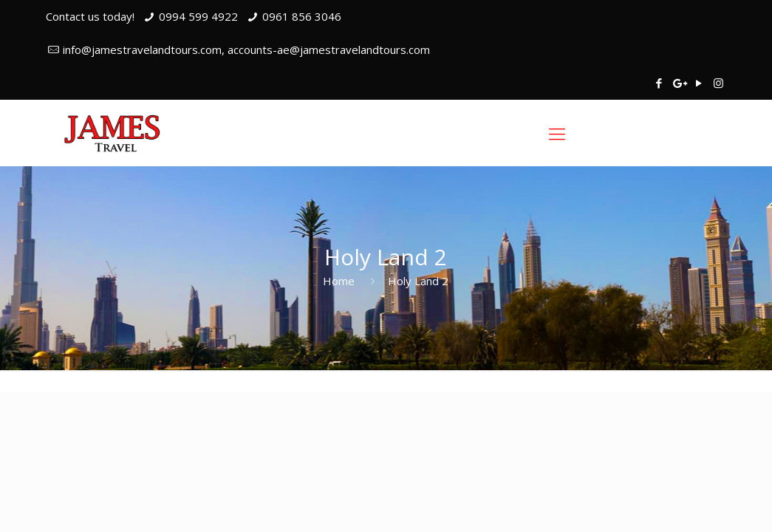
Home (339, 281)
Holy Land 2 (418, 281)
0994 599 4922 (198, 16)
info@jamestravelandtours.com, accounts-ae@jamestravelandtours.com (246, 50)
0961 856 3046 (302, 16)
